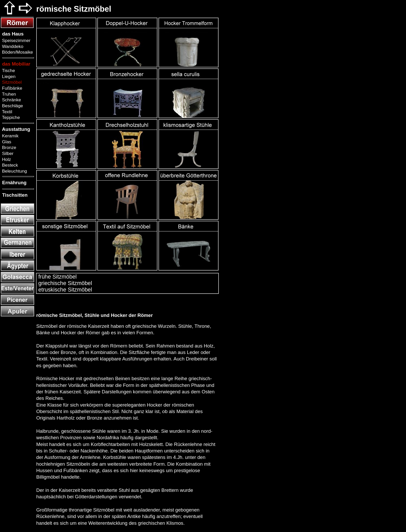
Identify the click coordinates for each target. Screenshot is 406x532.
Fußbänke (12, 88)
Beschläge (12, 106)
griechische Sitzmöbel (64, 283)
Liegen (8, 76)
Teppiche (10, 117)
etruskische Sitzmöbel (64, 290)
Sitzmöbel (11, 82)
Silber (7, 153)
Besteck (9, 165)
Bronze (9, 147)
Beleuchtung (14, 171)
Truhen (8, 94)
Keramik (10, 136)
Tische (8, 70)
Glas (6, 142)
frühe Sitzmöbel (57, 277)
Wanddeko (12, 46)
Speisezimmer (16, 40)
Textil (6, 112)
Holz (6, 159)
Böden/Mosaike (17, 52)
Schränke (11, 100)
